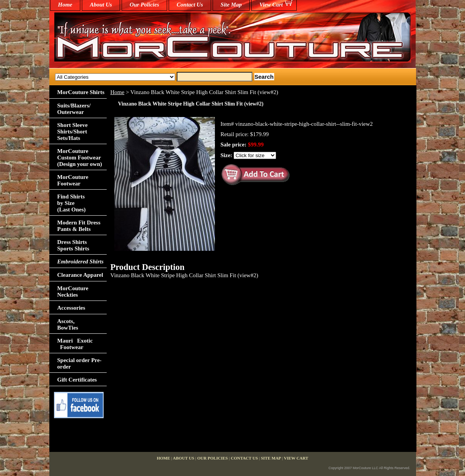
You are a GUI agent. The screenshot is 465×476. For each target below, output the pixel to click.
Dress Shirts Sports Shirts (73, 245)
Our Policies (144, 5)
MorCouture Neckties (73, 292)
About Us (101, 5)
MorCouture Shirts (81, 92)
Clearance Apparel (80, 275)
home (65, 5)
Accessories (71, 308)
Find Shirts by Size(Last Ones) (72, 203)
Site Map (231, 5)
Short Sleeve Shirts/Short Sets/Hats (73, 132)
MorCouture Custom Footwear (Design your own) (80, 158)
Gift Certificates (77, 380)
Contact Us (190, 5)
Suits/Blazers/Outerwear (74, 109)
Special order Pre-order (80, 363)
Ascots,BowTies (68, 324)
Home (118, 92)
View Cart (271, 5)
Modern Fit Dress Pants (79, 226)
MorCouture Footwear (73, 180)
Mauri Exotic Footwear (75, 344)
